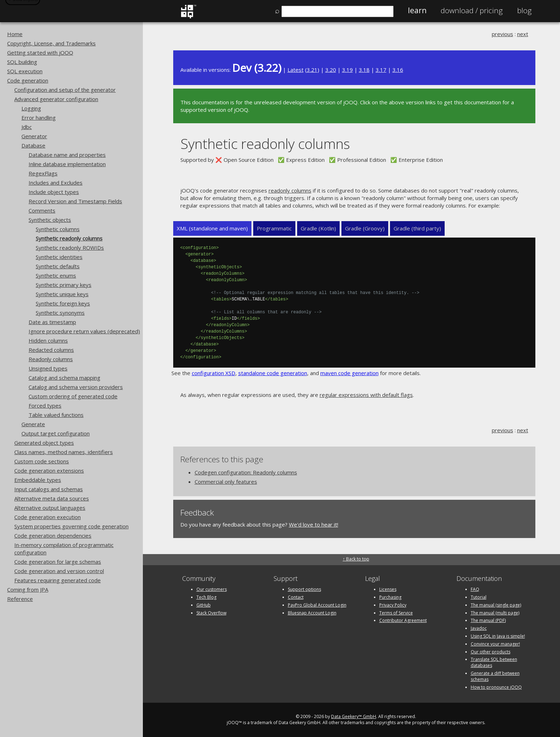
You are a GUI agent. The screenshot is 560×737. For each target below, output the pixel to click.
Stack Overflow (211, 613)
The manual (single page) (496, 605)
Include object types (54, 192)
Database (33, 145)
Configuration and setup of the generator (65, 90)
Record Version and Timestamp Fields (75, 201)
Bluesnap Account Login (312, 613)
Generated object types (44, 443)
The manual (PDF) (488, 620)
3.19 (347, 70)
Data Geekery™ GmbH (354, 716)
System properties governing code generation (71, 526)
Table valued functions (56, 415)
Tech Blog (206, 597)
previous (502, 34)
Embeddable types (38, 480)
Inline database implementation (67, 164)
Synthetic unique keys (62, 294)
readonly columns (290, 190)
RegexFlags (43, 173)
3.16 (398, 70)
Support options (304, 589)
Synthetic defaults (58, 266)
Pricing (472, 10)
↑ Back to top (356, 559)
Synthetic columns (58, 229)
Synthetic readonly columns (69, 238)
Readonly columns (51, 359)
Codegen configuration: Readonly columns (246, 472)
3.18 (364, 70)
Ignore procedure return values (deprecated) (84, 331)
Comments (42, 210)
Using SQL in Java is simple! (498, 636)
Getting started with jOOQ (40, 53)
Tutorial (479, 597)
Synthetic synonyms (60, 313)
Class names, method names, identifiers (64, 452)
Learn (417, 10)
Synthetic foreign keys (63, 303)
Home (15, 34)
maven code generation (349, 373)
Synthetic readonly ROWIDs (70, 248)
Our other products (491, 652)
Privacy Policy (393, 605)
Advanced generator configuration (56, 99)
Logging (31, 108)
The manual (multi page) (495, 613)
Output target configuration (56, 433)
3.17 (381, 70)
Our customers (212, 589)
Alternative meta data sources (52, 498)
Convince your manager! (495, 644)
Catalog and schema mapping (64, 378)
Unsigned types (48, 368)
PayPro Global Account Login (317, 605)
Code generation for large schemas (58, 562)
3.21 (312, 70)
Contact (296, 597)
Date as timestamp (52, 322)
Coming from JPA (28, 589)
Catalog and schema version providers (76, 387)
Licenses (388, 589)
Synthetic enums (56, 275)
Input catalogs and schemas (49, 489)
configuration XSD (214, 373)
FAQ (475, 589)
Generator (34, 136)
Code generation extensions (49, 470)
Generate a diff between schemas (495, 676)
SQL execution (25, 71)
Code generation (28, 80)
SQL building (22, 62)
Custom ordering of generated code (73, 396)
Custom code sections (42, 461)
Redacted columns (51, 350)
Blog (524, 10)
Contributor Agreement (403, 620)
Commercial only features (226, 482)
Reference (20, 599)
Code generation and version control (59, 571)
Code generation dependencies (53, 536)
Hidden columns (48, 340)
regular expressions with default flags (366, 395)
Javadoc (479, 628)
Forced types (45, 405)
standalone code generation (273, 373)
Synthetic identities (59, 257)
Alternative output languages (50, 508)
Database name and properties (67, 155)
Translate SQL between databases (494, 662)
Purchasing (390, 597)
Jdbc (27, 127)
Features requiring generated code (57, 580)
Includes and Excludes (56, 183)
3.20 (331, 70)
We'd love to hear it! (314, 524)
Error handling (39, 118)
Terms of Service (396, 613)
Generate (33, 424)
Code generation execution (47, 517)
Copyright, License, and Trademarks (51, 43)
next (523, 34)
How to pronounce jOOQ (496, 687)
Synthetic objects (50, 220)
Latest (296, 70)
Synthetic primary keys (64, 285)
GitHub (204, 605)
